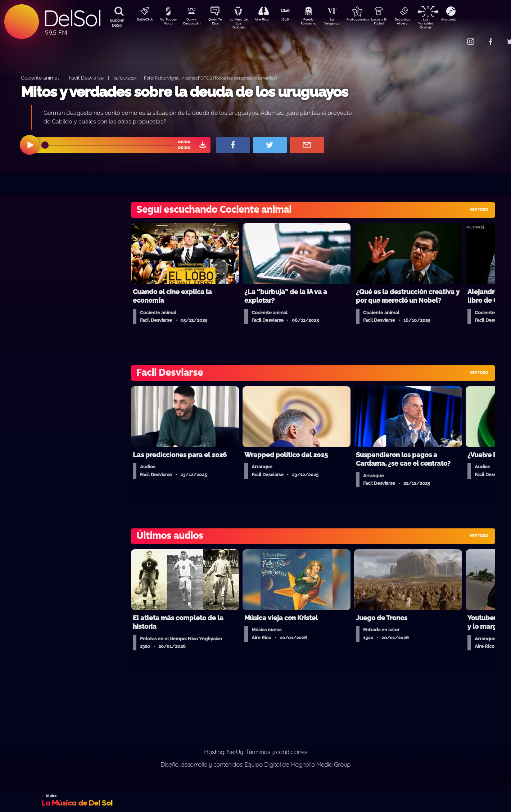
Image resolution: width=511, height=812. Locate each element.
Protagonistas (369, 20)
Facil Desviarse (86, 78)
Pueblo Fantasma (318, 23)
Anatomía (470, 20)
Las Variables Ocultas (445, 23)
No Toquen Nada (167, 23)
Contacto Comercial (456, 37)
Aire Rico (268, 20)
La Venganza (344, 23)
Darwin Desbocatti (193, 23)
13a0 (293, 20)
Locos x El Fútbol (394, 23)
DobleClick (142, 20)
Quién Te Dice (218, 23)
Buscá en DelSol (117, 23)
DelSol (72, 18)
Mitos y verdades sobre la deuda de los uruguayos (184, 92)
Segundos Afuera (419, 23)
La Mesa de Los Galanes (243, 23)
